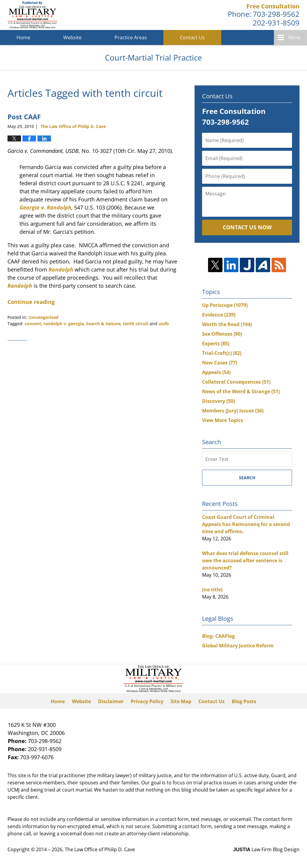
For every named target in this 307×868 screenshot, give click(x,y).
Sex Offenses (222, 334)
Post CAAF (24, 117)
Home (23, 37)
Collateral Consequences (236, 382)
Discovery (218, 401)
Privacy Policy (147, 701)
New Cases (220, 363)
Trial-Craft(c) (222, 353)
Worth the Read (227, 324)
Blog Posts (244, 701)
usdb (164, 324)
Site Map (181, 701)
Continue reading (31, 302)
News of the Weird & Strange (241, 391)
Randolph (61, 269)
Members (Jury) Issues (233, 411)
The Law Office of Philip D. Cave (100, 849)
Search (247, 478)
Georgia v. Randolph (45, 207)
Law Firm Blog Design (266, 849)
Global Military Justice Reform (238, 646)
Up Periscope (225, 305)
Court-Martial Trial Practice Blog (33, 15)
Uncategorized (43, 317)
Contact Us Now (247, 227)
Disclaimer (111, 701)
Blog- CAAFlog (218, 636)
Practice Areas (131, 37)
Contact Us (192, 37)
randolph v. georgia (64, 324)
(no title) (212, 590)
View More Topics (223, 420)
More (294, 37)
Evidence (219, 315)
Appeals (216, 372)
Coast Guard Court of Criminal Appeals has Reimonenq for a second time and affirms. (246, 524)
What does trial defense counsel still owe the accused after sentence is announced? (245, 560)
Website (72, 37)
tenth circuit (136, 324)
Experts (216, 343)
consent (33, 324)
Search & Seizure (103, 324)
